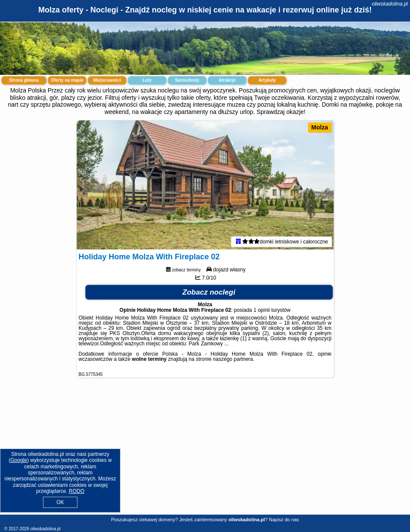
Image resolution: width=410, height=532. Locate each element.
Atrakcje (227, 80)
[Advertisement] (205, 453)
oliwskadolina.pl (390, 4)
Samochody (187, 80)
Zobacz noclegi (209, 292)
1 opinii (262, 310)
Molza (320, 127)
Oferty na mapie (67, 80)
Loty (147, 80)
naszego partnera (233, 359)
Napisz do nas (284, 520)
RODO (77, 491)
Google (19, 460)
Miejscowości (107, 80)
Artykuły (267, 80)
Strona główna (24, 80)
